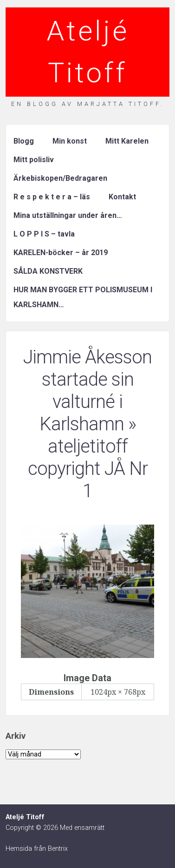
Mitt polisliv (34, 160)
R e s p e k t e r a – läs (52, 197)
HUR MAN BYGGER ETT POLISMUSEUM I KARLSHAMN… (83, 297)
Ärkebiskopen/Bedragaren (60, 178)
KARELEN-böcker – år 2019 (61, 253)
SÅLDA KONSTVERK (48, 271)
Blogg (24, 141)
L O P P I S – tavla (44, 234)
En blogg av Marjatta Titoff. (88, 104)
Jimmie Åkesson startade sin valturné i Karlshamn (87, 391)
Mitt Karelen (127, 141)
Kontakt (122, 197)
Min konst (70, 141)
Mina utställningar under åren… (68, 215)
